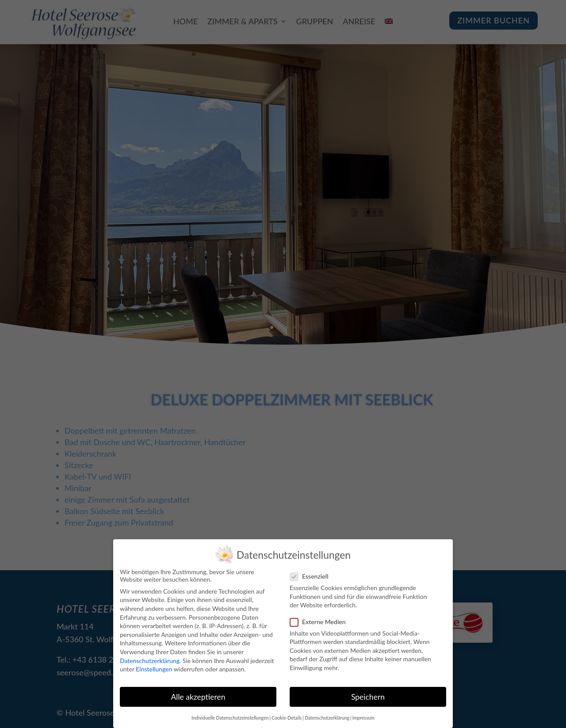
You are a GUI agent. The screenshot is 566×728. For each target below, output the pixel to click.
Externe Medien (321, 620)
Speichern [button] (368, 696)
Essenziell (313, 575)
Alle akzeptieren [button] (198, 696)
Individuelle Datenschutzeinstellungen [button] (230, 717)
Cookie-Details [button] (287, 717)
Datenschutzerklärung (150, 659)
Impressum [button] (363, 717)
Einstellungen (154, 668)
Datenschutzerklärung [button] (327, 717)
